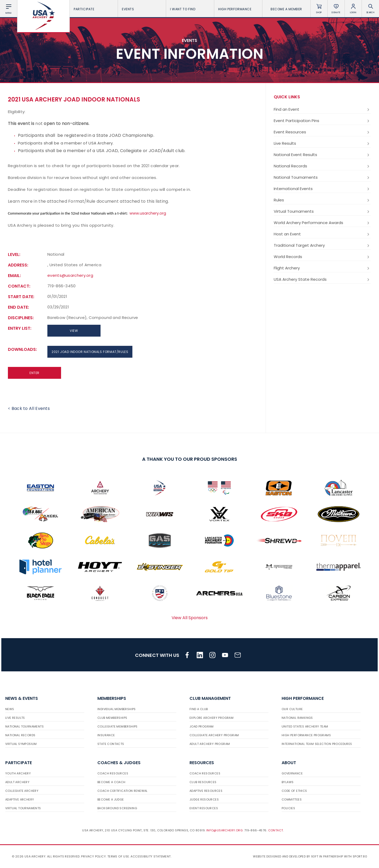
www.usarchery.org (148, 213)
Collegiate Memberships (118, 726)
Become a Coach (111, 782)
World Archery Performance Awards (322, 223)
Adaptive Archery (20, 799)
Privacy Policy (93, 856)
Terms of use (118, 856)
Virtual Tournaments (322, 211)
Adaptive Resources (206, 791)
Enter (34, 373)
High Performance (238, 9)
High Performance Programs (306, 735)
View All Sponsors (190, 618)
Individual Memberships (117, 709)
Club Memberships (112, 718)
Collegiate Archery (22, 791)
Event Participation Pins (322, 121)
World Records (322, 257)
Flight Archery (322, 268)
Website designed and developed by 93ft (286, 856)
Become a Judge (111, 799)
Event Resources (322, 132)
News (10, 709)
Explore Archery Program (211, 718)
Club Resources (203, 782)
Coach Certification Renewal (123, 791)
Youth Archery (18, 773)
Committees (292, 799)
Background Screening (117, 808)
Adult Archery (17, 782)
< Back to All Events (29, 408)
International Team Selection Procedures (317, 744)
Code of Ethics (294, 791)
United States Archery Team (305, 726)
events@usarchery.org (70, 275)
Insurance (106, 735)
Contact (276, 830)
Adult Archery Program (210, 744)
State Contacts (111, 744)
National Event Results (322, 155)
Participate (94, 9)
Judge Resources (204, 799)
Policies (288, 808)
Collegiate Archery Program (214, 735)
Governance (292, 773)
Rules (322, 200)
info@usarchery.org (225, 830)
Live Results (322, 143)
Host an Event (322, 234)
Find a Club (199, 709)
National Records (322, 166)
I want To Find (190, 9)
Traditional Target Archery (322, 245)
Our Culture (292, 709)
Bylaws (288, 782)
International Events (322, 189)
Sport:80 (360, 856)
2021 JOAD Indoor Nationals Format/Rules (90, 352)
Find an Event (322, 109)
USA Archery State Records (322, 279)
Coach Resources (113, 773)
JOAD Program (202, 726)
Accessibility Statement (151, 856)
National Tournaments (322, 177)
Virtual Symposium (21, 744)
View (74, 331)
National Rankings (297, 718)
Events (142, 9)
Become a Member (286, 9)
